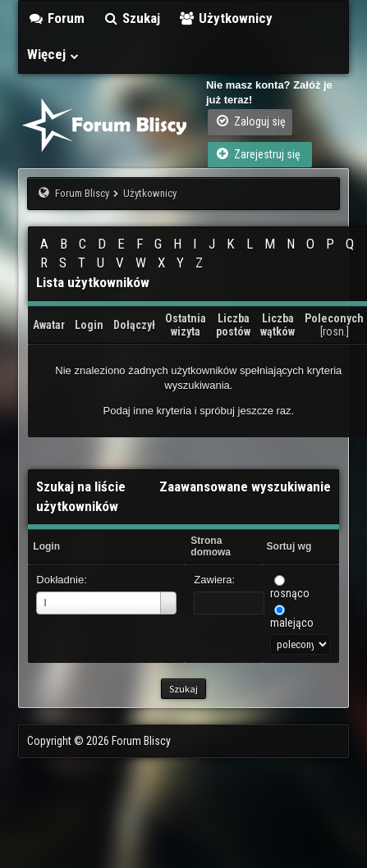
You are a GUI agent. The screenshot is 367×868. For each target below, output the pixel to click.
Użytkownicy (225, 18)
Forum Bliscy (82, 193)
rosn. (335, 331)
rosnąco (290, 593)
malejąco (292, 623)
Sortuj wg (289, 546)
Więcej (53, 54)
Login (46, 546)
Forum (56, 18)
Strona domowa (211, 546)
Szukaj (132, 18)
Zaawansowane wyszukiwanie (245, 487)
